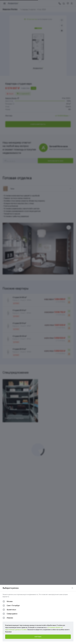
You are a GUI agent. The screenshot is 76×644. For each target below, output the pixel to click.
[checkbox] (8, 601)
